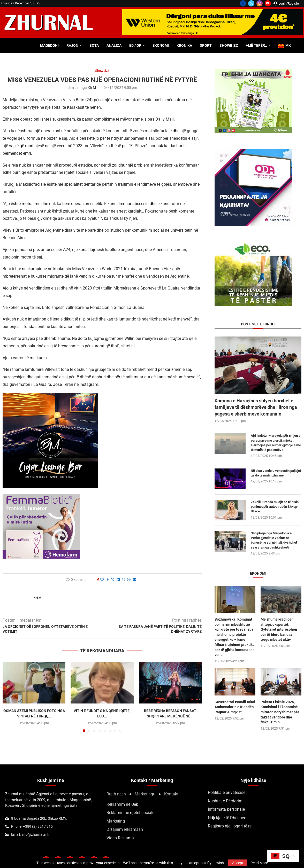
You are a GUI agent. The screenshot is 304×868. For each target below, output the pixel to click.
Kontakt (171, 794)
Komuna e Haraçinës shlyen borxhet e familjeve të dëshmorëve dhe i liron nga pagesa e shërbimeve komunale (256, 407)
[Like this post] (102, 580)
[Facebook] (243, 3)
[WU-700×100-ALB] (213, 12)
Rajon (72, 45)
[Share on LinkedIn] (118, 580)
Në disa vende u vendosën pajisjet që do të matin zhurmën (276, 473)
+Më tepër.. (256, 45)
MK (284, 46)
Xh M (92, 88)
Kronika (184, 45)
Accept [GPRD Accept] (238, 863)
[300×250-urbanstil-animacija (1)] (253, 71)
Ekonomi (161, 45)
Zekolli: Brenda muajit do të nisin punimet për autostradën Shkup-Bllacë (275, 507)
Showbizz (229, 45)
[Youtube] (268, 3)
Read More (259, 863)
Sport (206, 45)
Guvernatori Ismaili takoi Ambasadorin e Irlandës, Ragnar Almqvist (235, 707)
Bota (94, 45)
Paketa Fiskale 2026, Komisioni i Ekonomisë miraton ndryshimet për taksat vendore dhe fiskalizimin (280, 712)
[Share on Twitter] (113, 580)
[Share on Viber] (129, 580)
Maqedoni (49, 45)
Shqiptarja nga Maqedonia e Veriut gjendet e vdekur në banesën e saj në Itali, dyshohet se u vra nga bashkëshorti (274, 540)
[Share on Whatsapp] (123, 580)
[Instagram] (260, 3)
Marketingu (145, 794)
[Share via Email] (134, 580)
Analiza (114, 45)
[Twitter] (251, 3)
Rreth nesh (116, 794)
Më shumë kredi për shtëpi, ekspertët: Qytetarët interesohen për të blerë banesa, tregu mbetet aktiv (279, 629)
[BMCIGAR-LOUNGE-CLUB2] (50, 396)
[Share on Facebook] (108, 580)
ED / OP (135, 45)
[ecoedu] (253, 244)
